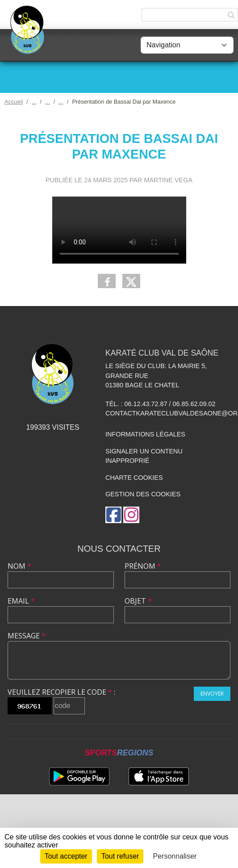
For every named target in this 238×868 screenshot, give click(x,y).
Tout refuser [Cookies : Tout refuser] (120, 856)
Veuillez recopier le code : (61, 692)
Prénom (143, 566)
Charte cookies (134, 478)
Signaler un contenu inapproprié (144, 456)
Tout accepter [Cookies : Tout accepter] (66, 856)
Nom (19, 566)
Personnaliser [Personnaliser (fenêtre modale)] (175, 856)
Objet (138, 601)
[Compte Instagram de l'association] (131, 515)
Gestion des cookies (143, 494)
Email (21, 601)
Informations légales (145, 434)
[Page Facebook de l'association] (113, 515)
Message (27, 636)
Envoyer (212, 694)
